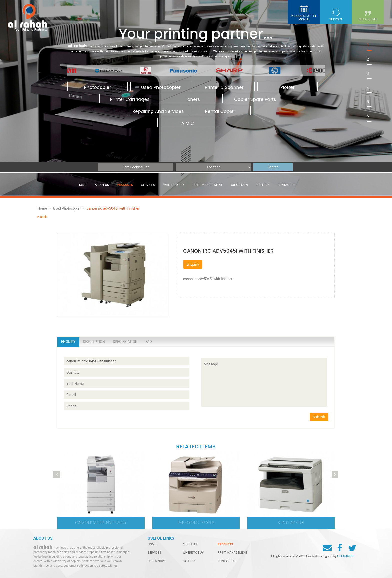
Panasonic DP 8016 (196, 523)
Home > (44, 208)
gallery (263, 185)
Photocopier (97, 87)
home (152, 544)
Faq (149, 342)
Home (82, 185)
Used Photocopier (161, 87)
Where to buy (174, 185)
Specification (125, 342)
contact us (287, 185)
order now (239, 185)
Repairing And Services (158, 111)
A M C (188, 123)
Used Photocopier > (69, 208)
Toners (192, 99)
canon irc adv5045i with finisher (114, 208)
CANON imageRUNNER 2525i (101, 523)
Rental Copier (220, 111)
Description (94, 342)
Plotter (288, 87)
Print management (208, 185)
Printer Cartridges (130, 99)
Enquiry (193, 264)
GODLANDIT (346, 556)
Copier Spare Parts (255, 99)
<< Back (41, 217)
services (148, 185)
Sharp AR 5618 (291, 523)
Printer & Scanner (224, 87)
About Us (102, 185)
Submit (319, 417)
